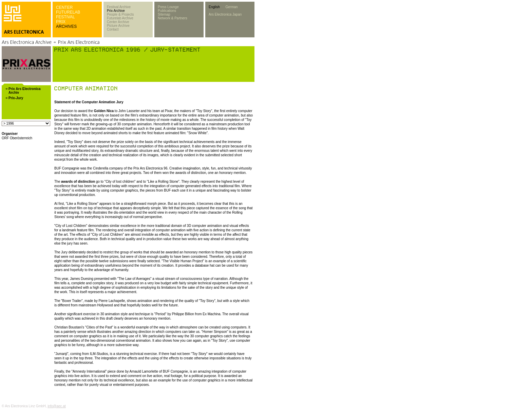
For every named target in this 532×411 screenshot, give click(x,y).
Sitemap (164, 14)
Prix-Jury (16, 98)
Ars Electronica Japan (225, 14)
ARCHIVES (66, 26)
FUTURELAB (68, 12)
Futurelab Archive (120, 18)
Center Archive (118, 22)
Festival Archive (119, 7)
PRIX (61, 22)
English (214, 7)
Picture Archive (118, 26)
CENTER (64, 7)
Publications (167, 11)
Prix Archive (116, 11)
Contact (113, 29)
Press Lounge (168, 7)
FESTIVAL (65, 17)
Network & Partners (173, 18)
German (231, 7)
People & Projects (120, 14)
